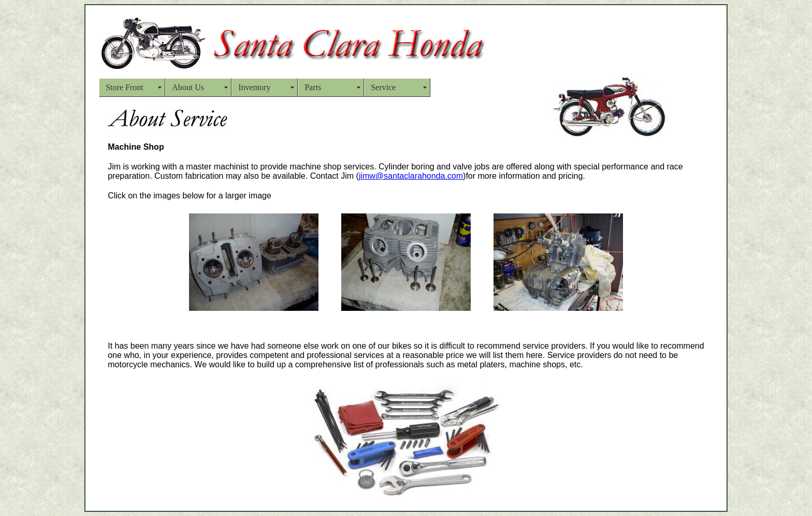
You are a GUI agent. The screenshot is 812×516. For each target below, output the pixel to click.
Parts (313, 87)
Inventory (254, 87)
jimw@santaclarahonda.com (411, 176)
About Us (188, 87)
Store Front (124, 87)
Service (383, 87)
